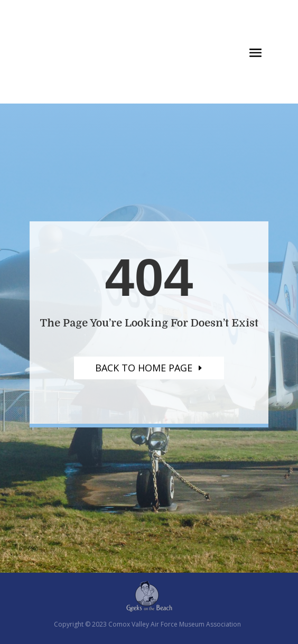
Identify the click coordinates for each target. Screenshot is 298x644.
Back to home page (144, 368)
